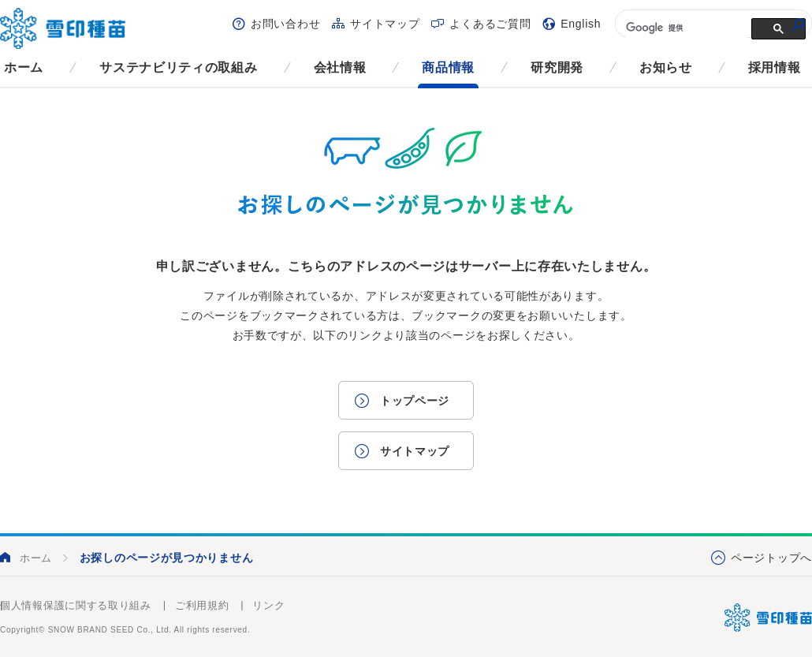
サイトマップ (385, 24)
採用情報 (775, 67)
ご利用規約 (202, 605)
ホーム (24, 67)
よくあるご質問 (490, 24)
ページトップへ (771, 558)
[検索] (685, 28)
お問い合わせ (285, 24)
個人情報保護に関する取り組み (76, 605)
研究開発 (557, 67)
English (581, 24)
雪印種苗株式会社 (768, 618)
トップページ (415, 401)
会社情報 (340, 67)
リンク (268, 605)
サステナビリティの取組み (178, 67)
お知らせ (666, 67)
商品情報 (448, 67)
